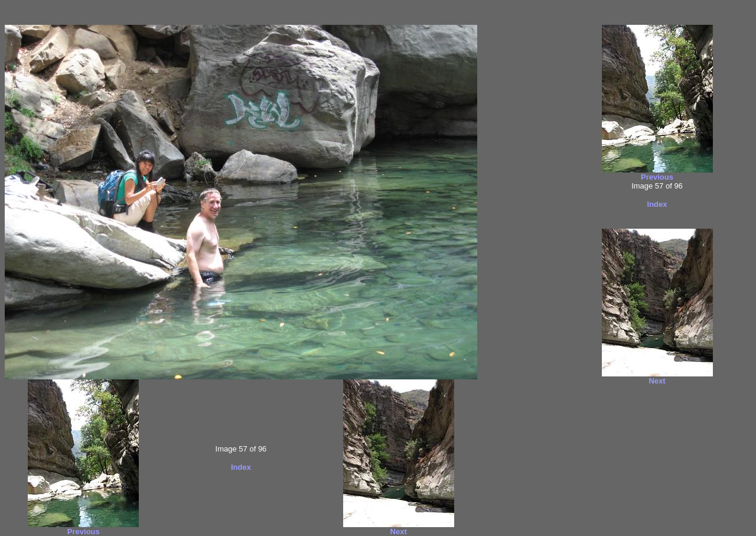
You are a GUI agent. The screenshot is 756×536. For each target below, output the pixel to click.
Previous (84, 532)
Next (399, 532)
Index (241, 467)
